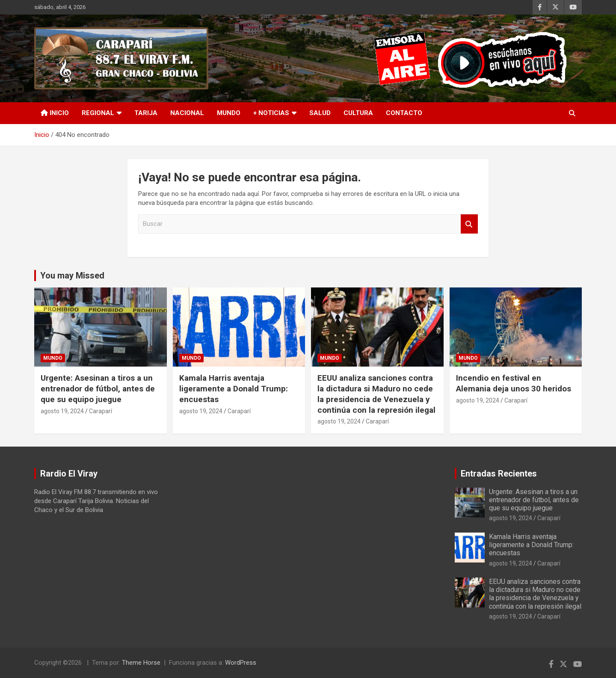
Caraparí (101, 411)
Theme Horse (141, 663)
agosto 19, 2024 (62, 411)
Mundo (229, 113)
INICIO (55, 113)
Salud (320, 113)
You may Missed (72, 275)
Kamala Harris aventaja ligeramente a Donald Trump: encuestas (234, 388)
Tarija (146, 113)
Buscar (469, 224)
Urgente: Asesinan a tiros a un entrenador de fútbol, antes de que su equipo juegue (98, 388)
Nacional (187, 113)
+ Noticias (271, 113)
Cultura (358, 113)
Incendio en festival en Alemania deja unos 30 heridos (514, 383)
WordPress (241, 663)
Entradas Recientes (499, 474)
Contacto (404, 113)
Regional (98, 113)
